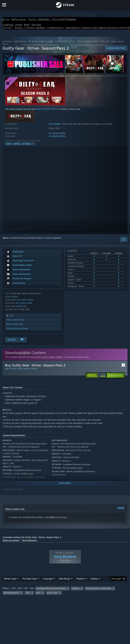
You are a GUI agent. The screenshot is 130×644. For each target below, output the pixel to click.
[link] (96, 377)
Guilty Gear (21, 308)
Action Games (20, 43)
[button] (116, 377)
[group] (65, 593)
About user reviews (11, 542)
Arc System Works (57, 135)
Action (9, 146)
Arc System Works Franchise (41, 43)
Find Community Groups (17, 330)
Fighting (17, 146)
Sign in (6, 240)
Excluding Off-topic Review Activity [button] (51, 590)
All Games (7, 43)
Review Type (10, 580)
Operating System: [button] (11, 595)
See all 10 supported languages (81, 275)
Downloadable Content (88, 43)
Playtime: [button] (76, 590)
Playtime (80, 580)
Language (48, 580)
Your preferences (29, 542)
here (52, 519)
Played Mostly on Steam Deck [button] (98, 590)
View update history (15, 322)
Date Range (64, 580)
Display (94, 580)
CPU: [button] (28, 595)
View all (121, 510)
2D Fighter (27, 146)
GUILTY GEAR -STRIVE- (65, 43)
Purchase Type (30, 580)
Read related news (15, 326)
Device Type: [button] (52, 595)
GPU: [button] (38, 595)
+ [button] (34, 146)
